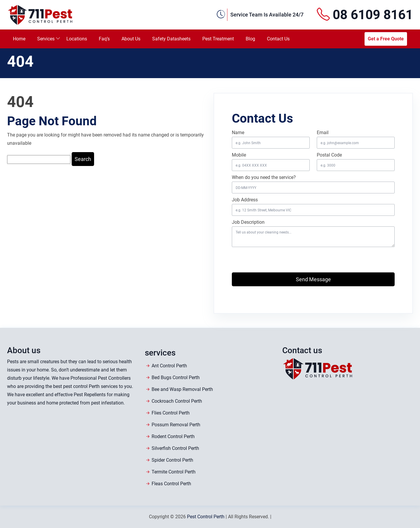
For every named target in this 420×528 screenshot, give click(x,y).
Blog (250, 39)
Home (19, 39)
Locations (77, 39)
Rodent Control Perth (173, 436)
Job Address (245, 200)
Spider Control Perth (172, 460)
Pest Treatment (218, 39)
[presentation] (266, 258)
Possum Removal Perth (176, 425)
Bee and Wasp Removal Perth (182, 389)
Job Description (248, 222)
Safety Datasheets (171, 39)
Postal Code (329, 155)
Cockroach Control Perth (177, 401)
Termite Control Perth (174, 472)
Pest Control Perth (206, 517)
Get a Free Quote (386, 39)
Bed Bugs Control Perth (176, 378)
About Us (131, 39)
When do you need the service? (264, 177)
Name (238, 133)
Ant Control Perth (169, 366)
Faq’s (104, 39)
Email (323, 133)
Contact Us (278, 39)
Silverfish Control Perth (175, 448)
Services (46, 39)
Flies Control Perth (171, 413)
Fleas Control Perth (171, 484)
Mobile (239, 155)
